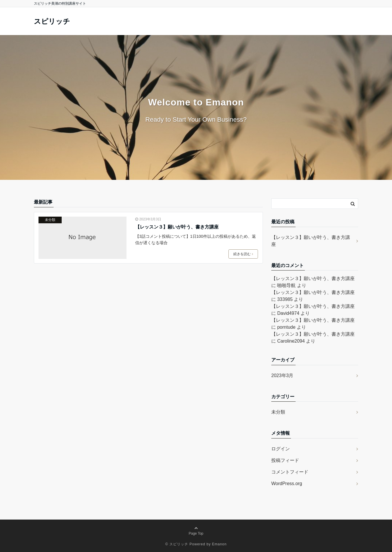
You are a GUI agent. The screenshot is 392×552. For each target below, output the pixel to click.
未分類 (50, 220)
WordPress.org (287, 484)
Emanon (219, 544)
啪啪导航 (286, 285)
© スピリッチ (177, 544)
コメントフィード (290, 472)
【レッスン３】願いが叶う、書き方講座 (177, 227)
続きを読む (243, 254)
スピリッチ (52, 21)
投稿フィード (285, 460)
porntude (286, 327)
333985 (285, 299)
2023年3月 (282, 375)
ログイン (281, 449)
